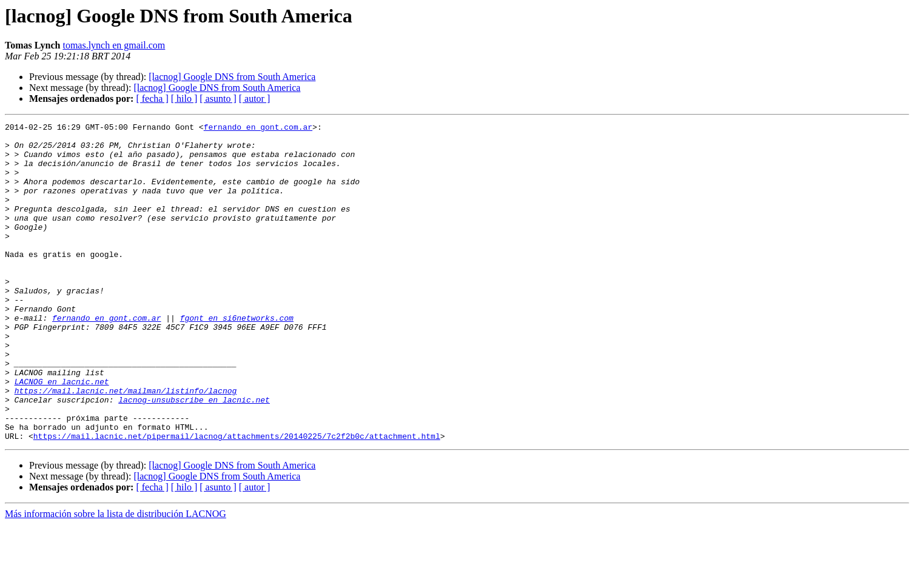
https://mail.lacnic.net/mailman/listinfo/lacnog (126, 445)
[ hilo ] (184, 99)
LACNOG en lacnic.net (62, 434)
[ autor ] (255, 99)
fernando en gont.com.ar (258, 129)
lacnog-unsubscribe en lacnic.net (194, 456)
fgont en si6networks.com (237, 358)
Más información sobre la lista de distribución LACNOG (116, 577)
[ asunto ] (218, 99)
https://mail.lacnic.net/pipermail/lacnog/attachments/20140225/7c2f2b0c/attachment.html (237, 499)
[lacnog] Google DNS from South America (232, 77)
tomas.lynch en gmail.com (114, 45)
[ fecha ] (152, 99)
